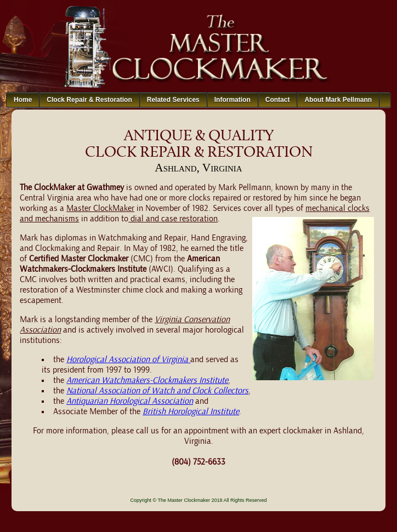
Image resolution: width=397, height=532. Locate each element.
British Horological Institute (191, 412)
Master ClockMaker (100, 209)
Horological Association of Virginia (128, 360)
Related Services (173, 100)
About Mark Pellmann (338, 100)
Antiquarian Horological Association (130, 402)
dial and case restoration (173, 219)
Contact (278, 100)
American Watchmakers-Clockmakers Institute (147, 381)
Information (232, 100)
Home (23, 100)
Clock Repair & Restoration (89, 100)
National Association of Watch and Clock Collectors (157, 391)
